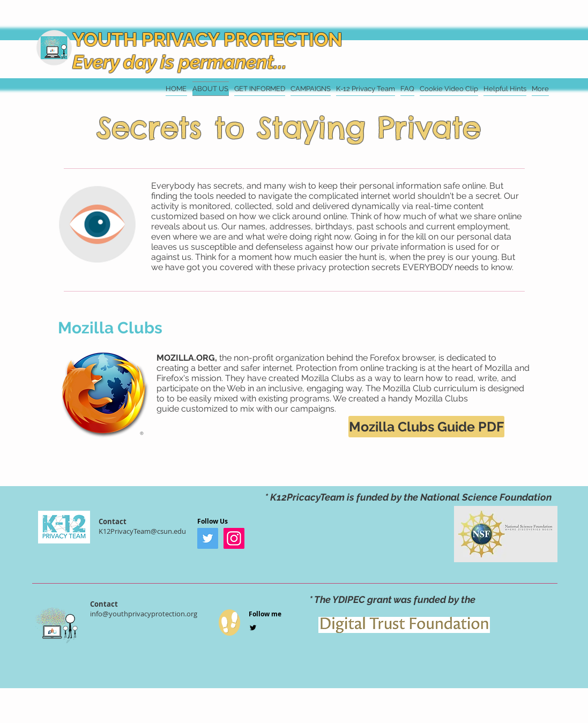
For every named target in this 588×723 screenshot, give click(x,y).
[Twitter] (208, 538)
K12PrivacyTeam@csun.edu (142, 531)
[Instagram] (234, 538)
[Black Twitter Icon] (253, 628)
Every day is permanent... (180, 62)
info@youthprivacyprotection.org (144, 614)
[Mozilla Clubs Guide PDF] (426, 427)
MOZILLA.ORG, (188, 358)
